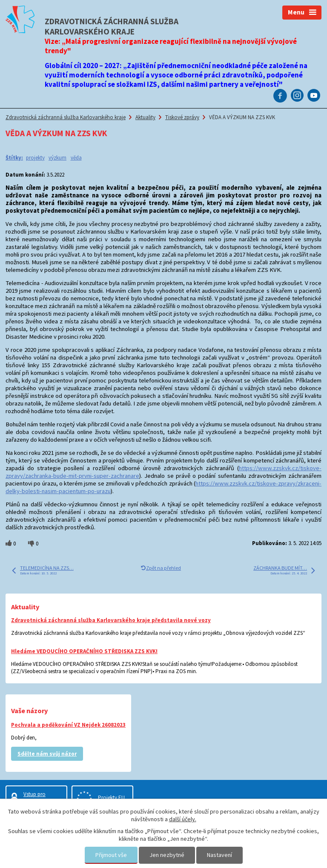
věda (76, 158)
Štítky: (14, 158)
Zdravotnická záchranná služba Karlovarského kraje (66, 117)
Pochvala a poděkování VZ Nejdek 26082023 (68, 725)
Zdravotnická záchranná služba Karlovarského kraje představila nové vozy (111, 620)
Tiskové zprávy (182, 117)
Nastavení (219, 855)
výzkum (57, 158)
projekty (35, 158)
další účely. (183, 819)
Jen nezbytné (167, 855)
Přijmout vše (111, 855)
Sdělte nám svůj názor (47, 754)
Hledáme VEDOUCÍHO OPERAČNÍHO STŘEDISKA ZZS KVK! (84, 651)
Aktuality (145, 117)
